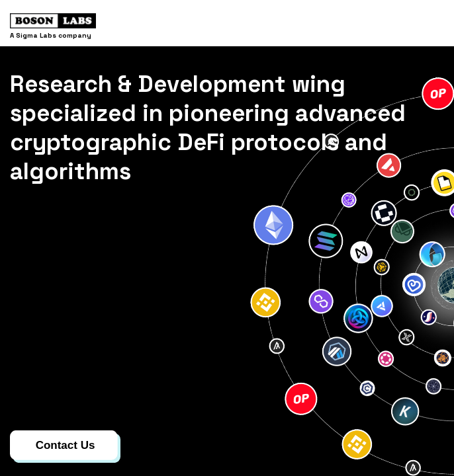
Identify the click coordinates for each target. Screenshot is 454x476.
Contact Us (66, 445)
